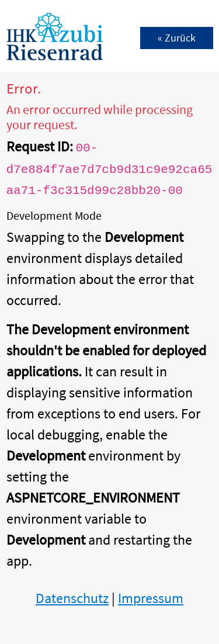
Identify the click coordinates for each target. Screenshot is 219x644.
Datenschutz (72, 598)
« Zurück (177, 38)
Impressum (151, 598)
